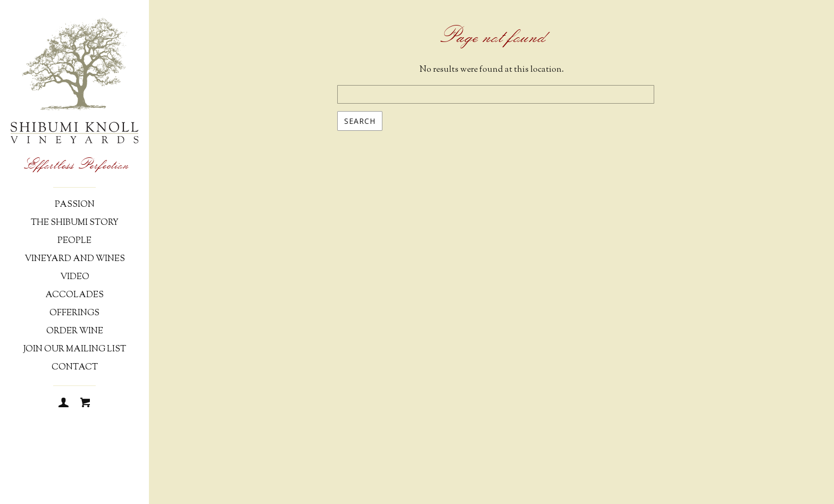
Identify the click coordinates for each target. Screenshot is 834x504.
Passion (75, 205)
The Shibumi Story (75, 223)
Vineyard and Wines (75, 259)
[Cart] (85, 404)
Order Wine (75, 331)
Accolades (74, 295)
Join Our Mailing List (75, 350)
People (74, 241)
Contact (75, 368)
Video (75, 277)
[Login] (64, 404)
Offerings (74, 313)
